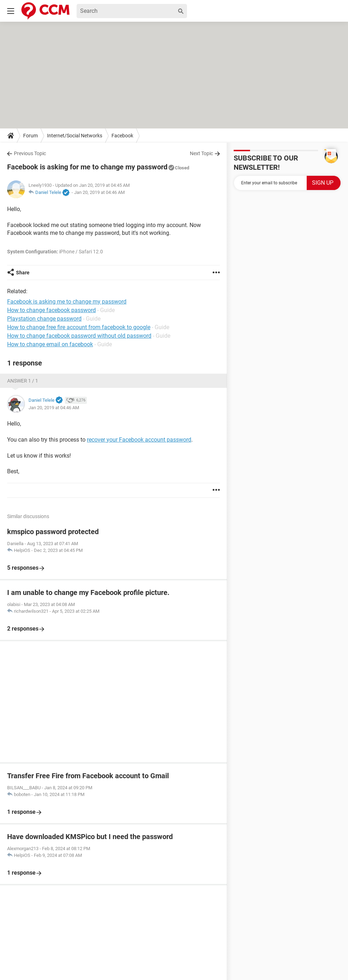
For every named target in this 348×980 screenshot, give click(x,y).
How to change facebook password (51, 310)
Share (23, 273)
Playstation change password (44, 319)
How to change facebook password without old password (79, 336)
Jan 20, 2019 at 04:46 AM (99, 192)
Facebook (122, 136)
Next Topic (201, 153)
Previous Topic (30, 153)
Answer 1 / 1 (23, 381)
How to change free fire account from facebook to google (79, 327)
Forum (30, 136)
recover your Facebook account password (139, 440)
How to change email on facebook (50, 344)
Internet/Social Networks (75, 136)
